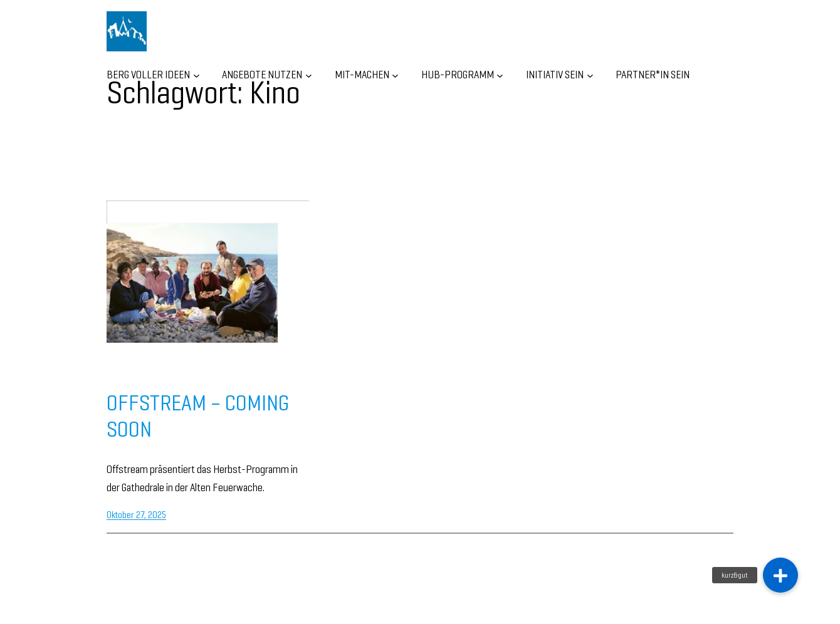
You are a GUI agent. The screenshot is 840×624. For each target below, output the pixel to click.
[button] (780, 575)
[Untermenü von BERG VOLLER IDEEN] (197, 75)
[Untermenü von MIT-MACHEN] (395, 75)
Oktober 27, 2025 (136, 515)
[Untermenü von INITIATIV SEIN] (590, 75)
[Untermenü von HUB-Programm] (500, 75)
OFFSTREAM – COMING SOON (198, 416)
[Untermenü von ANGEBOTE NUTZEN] (309, 75)
